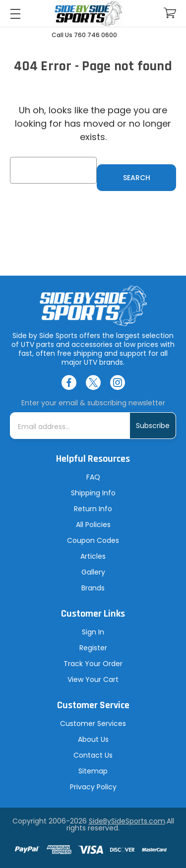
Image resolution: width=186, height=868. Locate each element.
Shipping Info (93, 493)
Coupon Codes (93, 540)
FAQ (93, 477)
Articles (93, 556)
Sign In (93, 632)
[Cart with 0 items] (170, 13)
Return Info (93, 509)
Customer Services (93, 723)
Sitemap (93, 771)
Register (93, 648)
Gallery (93, 572)
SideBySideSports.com (127, 821)
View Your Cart (93, 679)
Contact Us (93, 755)
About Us (93, 739)
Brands (93, 588)
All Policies (93, 525)
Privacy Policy (93, 787)
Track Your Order (93, 664)
